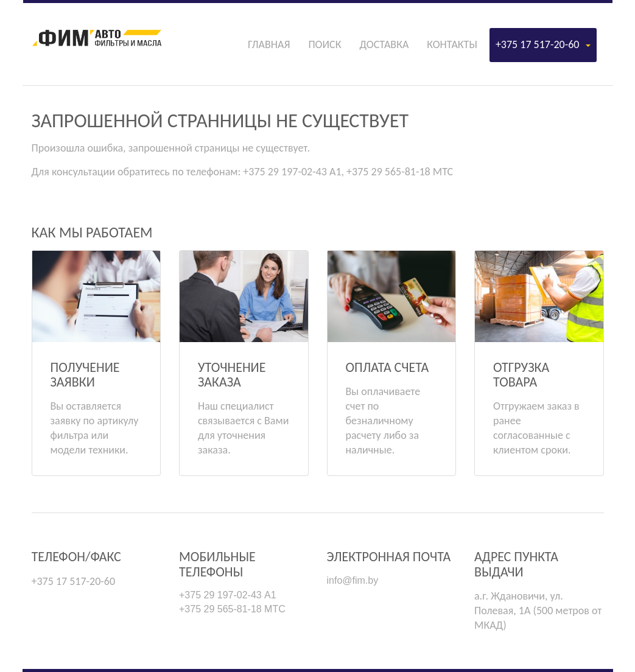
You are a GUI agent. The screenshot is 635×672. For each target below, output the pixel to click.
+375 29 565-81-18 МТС (232, 609)
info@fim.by (353, 580)
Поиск (325, 44)
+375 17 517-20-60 (543, 44)
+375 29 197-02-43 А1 (228, 595)
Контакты (452, 44)
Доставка (384, 44)
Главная (269, 44)
